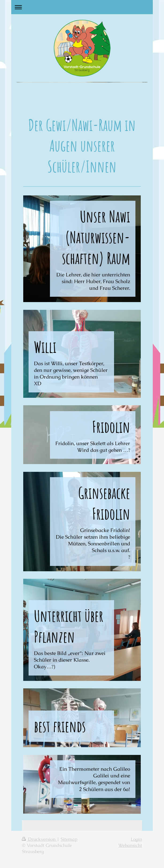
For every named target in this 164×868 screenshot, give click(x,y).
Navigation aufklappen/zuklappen (82, 7)
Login (136, 839)
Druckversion (39, 839)
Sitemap (69, 839)
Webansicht (130, 845)
